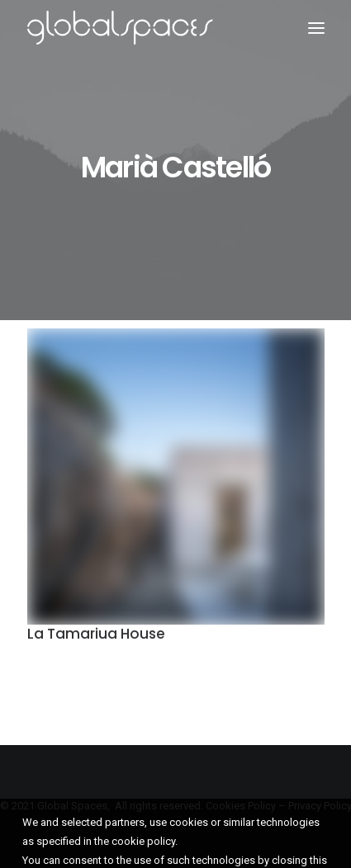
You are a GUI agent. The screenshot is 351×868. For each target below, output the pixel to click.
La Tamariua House (96, 635)
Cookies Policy (241, 806)
